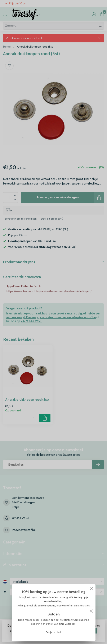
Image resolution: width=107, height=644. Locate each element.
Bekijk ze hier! (54, 632)
